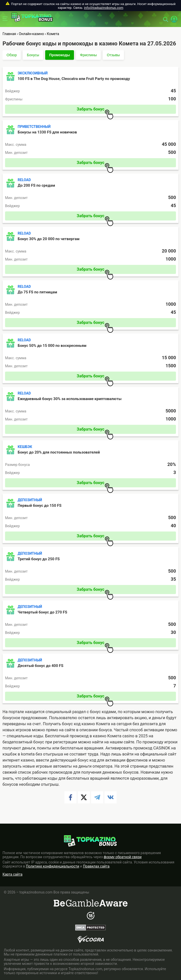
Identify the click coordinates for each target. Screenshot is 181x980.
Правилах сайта (96, 866)
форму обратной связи (123, 857)
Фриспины (88, 55)
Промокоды (60, 55)
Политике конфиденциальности (53, 866)
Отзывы (113, 55)
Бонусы (33, 55)
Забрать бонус (95, 110)
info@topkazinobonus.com (104, 8)
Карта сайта (12, 874)
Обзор (12, 55)
